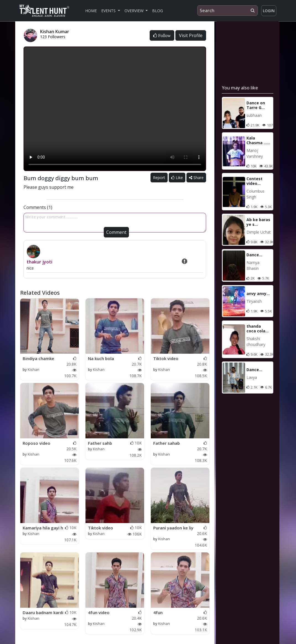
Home (91, 11)
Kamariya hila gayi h (43, 528)
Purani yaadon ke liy (173, 528)
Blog (158, 11)
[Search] (228, 11)
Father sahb (100, 443)
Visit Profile (191, 35)
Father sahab (167, 443)
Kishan (33, 369)
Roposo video (37, 443)
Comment (116, 232)
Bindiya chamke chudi (38, 359)
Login (269, 11)
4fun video (99, 612)
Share (196, 178)
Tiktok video (166, 358)
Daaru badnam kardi (43, 612)
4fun (158, 612)
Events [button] (109, 11)
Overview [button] (135, 11)
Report (159, 178)
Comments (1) (38, 207)
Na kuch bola (101, 358)
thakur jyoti (39, 262)
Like (177, 178)
